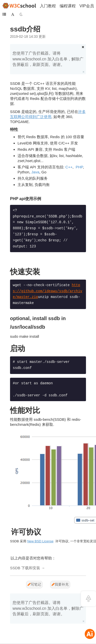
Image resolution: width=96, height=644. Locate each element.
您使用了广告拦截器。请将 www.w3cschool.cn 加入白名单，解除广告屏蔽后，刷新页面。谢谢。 (48, 59)
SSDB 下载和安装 (25, 568)
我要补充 (60, 584)
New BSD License (40, 541)
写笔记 (34, 584)
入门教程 (48, 6)
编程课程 (68, 6)
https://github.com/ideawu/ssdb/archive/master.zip (47, 291)
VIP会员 (87, 6)
